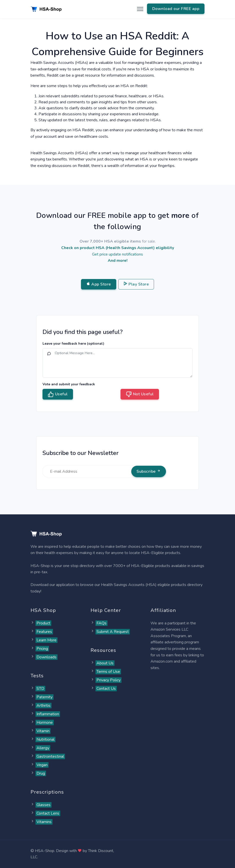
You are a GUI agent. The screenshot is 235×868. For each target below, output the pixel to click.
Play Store (136, 284)
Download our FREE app (176, 9)
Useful (58, 394)
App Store (99, 284)
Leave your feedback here (73, 344)
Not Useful (140, 394)
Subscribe (149, 471)
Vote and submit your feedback (69, 384)
